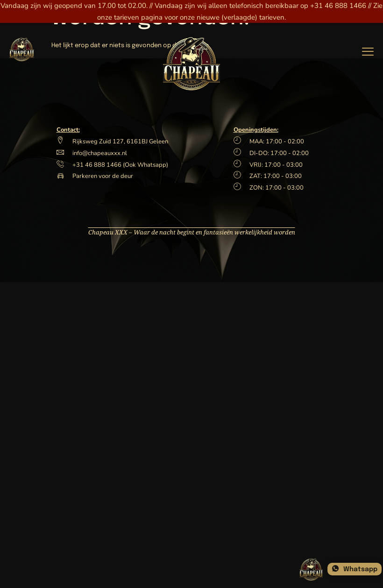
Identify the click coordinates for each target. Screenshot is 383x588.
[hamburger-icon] (368, 50)
